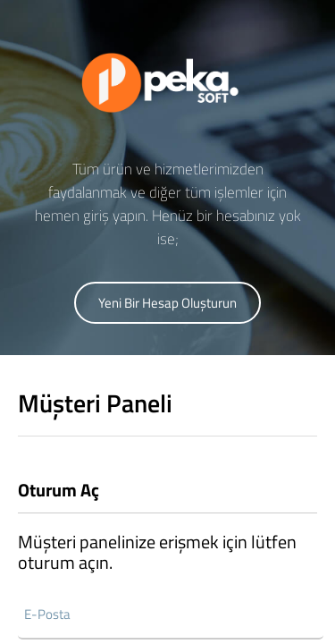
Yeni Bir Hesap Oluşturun (167, 303)
